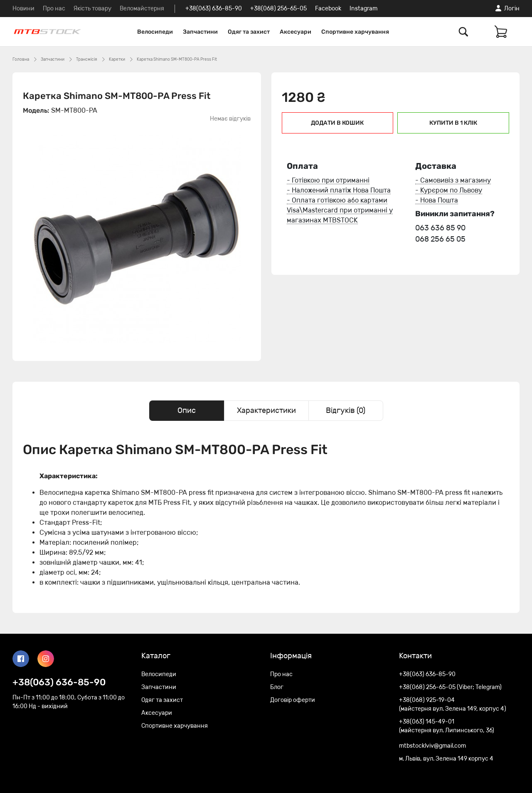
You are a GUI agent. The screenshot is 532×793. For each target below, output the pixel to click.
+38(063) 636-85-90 (214, 9)
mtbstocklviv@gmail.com (432, 746)
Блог (277, 687)
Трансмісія (87, 59)
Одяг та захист (249, 32)
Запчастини (200, 32)
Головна (21, 59)
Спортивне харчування (355, 32)
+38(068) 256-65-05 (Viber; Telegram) (450, 687)
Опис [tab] (187, 410)
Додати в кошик (337, 123)
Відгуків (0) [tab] (346, 410)
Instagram (363, 9)
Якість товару (92, 9)
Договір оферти (293, 700)
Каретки (117, 59)
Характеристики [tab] (266, 410)
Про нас (54, 9)
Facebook (328, 9)
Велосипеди (155, 32)
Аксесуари (296, 32)
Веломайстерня (142, 9)
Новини (23, 9)
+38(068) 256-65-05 (278, 9)
